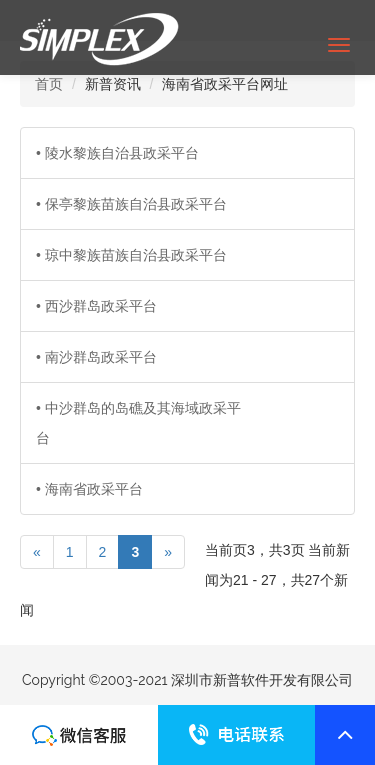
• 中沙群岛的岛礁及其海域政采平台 (138, 423)
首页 (49, 84)
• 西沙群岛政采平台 (96, 306)
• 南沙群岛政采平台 (96, 357)
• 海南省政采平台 (89, 489)
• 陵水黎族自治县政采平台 (117, 153)
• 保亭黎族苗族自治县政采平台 (131, 204)
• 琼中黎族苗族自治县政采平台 (131, 255)
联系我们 (79, 735)
